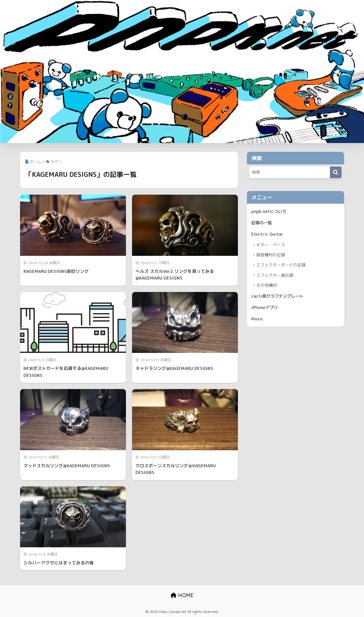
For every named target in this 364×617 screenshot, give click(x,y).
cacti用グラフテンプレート (279, 296)
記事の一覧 (262, 223)
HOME (182, 595)
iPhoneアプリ (265, 308)
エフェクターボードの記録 (281, 265)
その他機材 (266, 286)
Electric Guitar (268, 234)
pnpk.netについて (269, 211)
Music (257, 320)
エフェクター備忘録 (275, 276)
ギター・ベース (271, 245)
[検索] (336, 172)
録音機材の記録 (271, 255)
